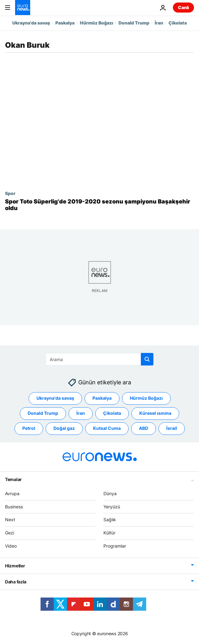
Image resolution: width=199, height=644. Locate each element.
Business (14, 507)
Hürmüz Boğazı (97, 23)
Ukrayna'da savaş (31, 23)
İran (159, 23)
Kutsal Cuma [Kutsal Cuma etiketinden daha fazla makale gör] (107, 428)
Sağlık (110, 520)
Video (11, 546)
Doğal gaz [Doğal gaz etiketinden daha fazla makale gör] (64, 428)
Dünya (110, 493)
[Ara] (99, 359)
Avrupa (12, 493)
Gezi (10, 533)
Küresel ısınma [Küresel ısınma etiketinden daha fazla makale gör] (155, 413)
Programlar (115, 546)
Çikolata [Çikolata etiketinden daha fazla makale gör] (112, 413)
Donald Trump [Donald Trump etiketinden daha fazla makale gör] (43, 413)
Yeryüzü (112, 507)
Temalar (13, 479)
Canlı (183, 7)
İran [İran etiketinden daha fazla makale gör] (81, 413)
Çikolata (178, 23)
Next (10, 520)
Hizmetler (15, 566)
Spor (10, 193)
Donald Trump (134, 23)
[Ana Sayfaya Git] (23, 8)
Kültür (109, 533)
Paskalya (65, 23)
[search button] (147, 359)
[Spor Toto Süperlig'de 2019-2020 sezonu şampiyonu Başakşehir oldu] (99, 205)
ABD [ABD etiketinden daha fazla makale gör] (144, 428)
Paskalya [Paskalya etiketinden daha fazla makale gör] (102, 398)
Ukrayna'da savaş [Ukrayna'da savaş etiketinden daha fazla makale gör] (55, 398)
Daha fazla (16, 582)
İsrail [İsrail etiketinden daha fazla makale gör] (172, 428)
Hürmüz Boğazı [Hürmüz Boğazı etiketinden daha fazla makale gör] (146, 398)
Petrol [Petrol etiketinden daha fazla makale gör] (29, 428)
